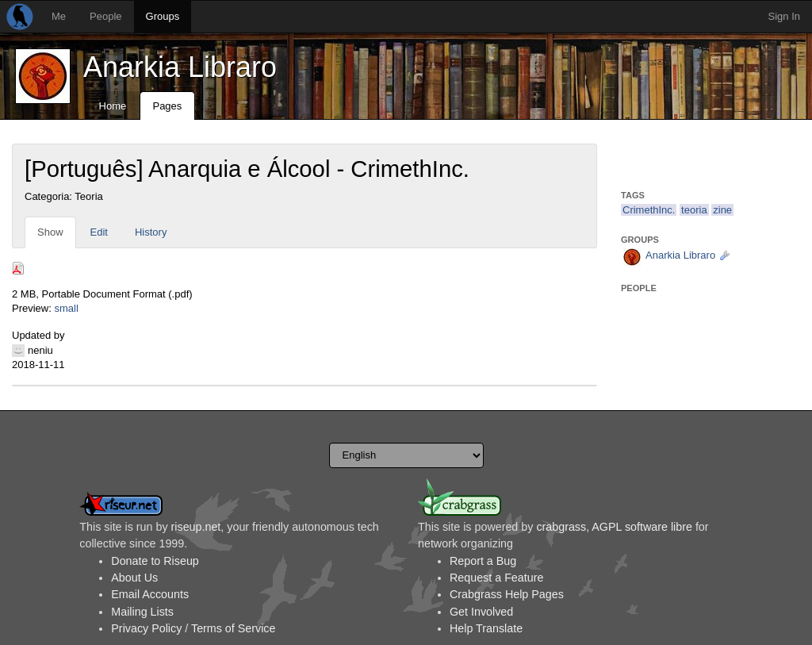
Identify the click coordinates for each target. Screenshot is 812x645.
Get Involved (481, 612)
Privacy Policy (146, 628)
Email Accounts (150, 594)
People (105, 16)
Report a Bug (483, 561)
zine (722, 210)
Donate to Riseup (155, 561)
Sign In (784, 16)
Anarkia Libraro (180, 67)
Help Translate (486, 628)
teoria (694, 210)
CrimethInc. (649, 210)
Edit (99, 232)
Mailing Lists (142, 612)
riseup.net (196, 527)
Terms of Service (233, 628)
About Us (134, 578)
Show (50, 232)
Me (59, 16)
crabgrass (561, 527)
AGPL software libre (642, 527)
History (151, 232)
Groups (163, 16)
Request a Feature (496, 578)
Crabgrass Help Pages (507, 594)
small (66, 308)
